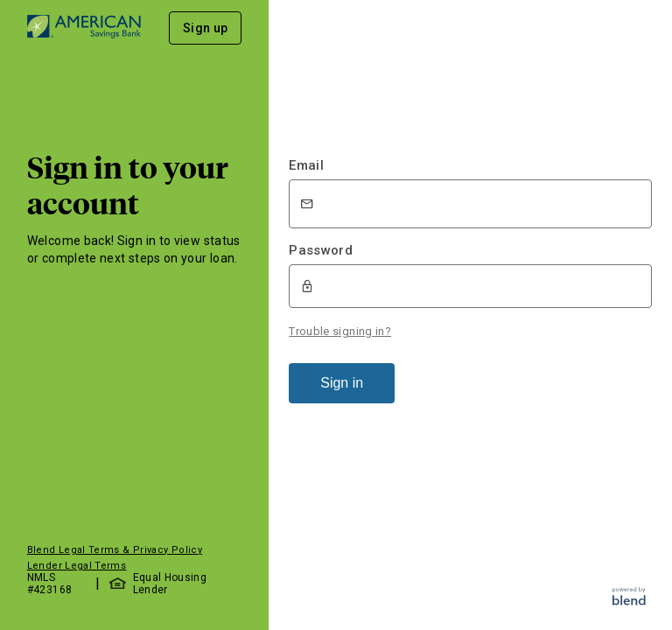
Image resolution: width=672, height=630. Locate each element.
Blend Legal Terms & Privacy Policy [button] (115, 550)
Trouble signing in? (340, 331)
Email (306, 165)
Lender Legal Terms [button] (77, 566)
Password (321, 250)
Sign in (342, 383)
